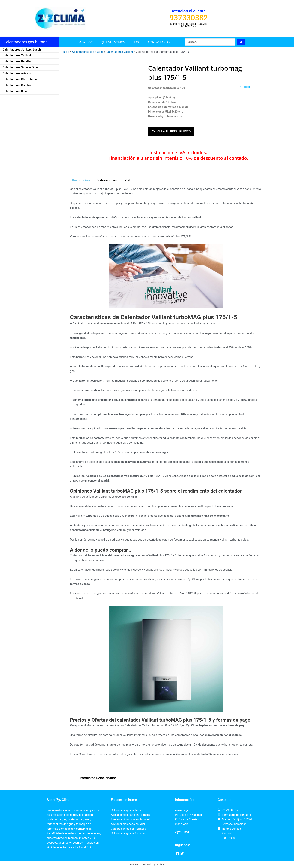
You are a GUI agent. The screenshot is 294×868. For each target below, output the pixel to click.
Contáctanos (159, 42)
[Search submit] (241, 42)
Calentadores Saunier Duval (21, 67)
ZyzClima (182, 832)
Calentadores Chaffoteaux (20, 79)
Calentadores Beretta (17, 61)
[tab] (81, 181)
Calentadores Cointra (17, 85)
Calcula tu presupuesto (171, 131)
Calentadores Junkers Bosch (22, 50)
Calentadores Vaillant (17, 55)
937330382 (189, 18)
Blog (136, 42)
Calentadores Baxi (15, 91)
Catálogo (85, 42)
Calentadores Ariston (17, 73)
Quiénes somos (113, 42)
